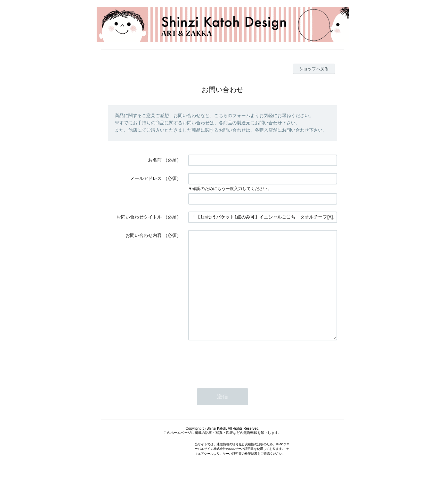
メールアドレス (146, 178)
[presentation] (241, 382)
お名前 (155, 160)
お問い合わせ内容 (144, 235)
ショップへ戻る (314, 69)
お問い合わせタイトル (139, 217)
